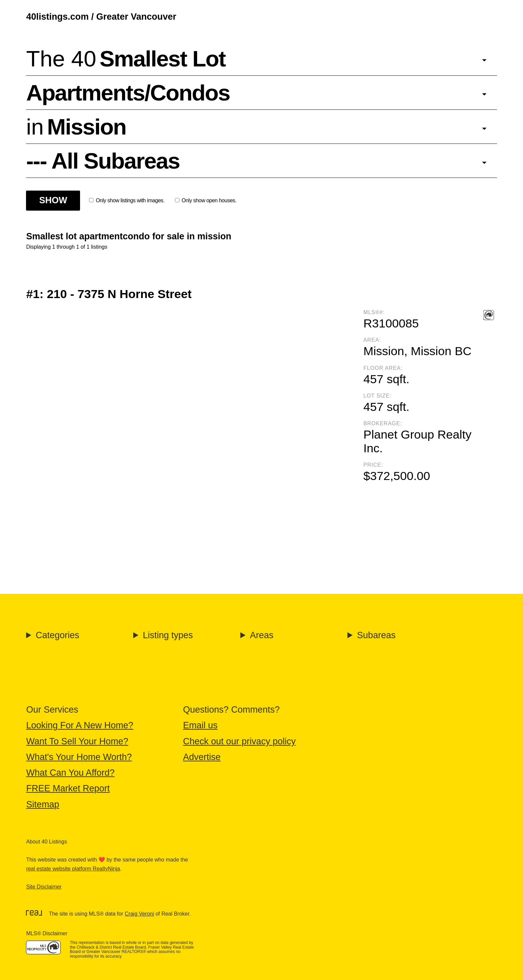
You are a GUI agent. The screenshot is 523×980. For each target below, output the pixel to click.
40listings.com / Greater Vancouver (101, 17)
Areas (262, 635)
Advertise (202, 757)
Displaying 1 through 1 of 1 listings (67, 247)
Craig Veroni (139, 914)
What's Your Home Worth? (79, 757)
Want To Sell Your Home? (77, 741)
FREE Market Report (68, 788)
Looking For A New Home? (80, 725)
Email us (200, 725)
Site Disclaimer (44, 887)
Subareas (376, 635)
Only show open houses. (206, 200)
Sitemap (43, 804)
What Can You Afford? (70, 773)
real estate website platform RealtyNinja (73, 869)
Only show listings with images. (127, 200)
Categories (58, 635)
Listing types (168, 635)
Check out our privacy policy (239, 741)
